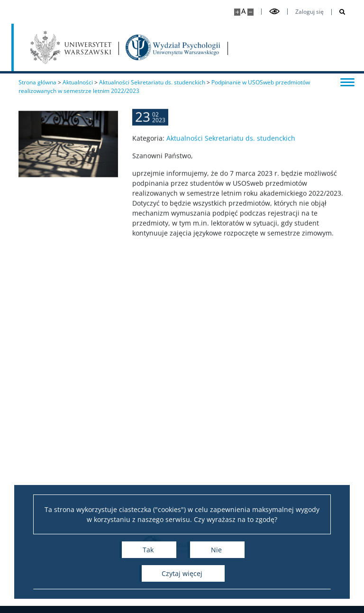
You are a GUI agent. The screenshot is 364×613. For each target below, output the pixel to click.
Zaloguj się (309, 12)
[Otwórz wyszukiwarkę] (339, 12)
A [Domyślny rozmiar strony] (243, 11)
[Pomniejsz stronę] (250, 12)
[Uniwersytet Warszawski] (71, 47)
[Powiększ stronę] (237, 12)
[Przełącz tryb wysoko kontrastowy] (274, 12)
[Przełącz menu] (347, 82)
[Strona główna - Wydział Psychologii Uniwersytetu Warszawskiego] (173, 47)
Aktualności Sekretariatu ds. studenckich (231, 143)
